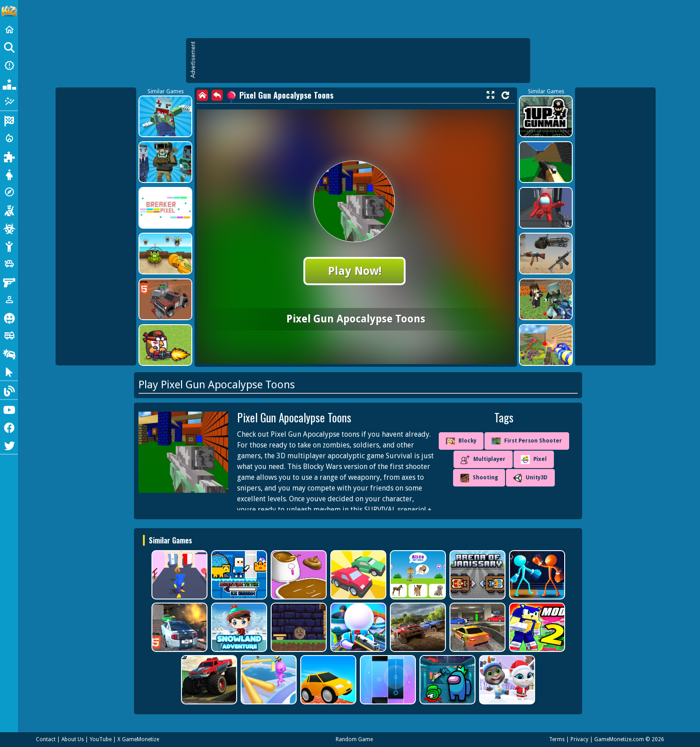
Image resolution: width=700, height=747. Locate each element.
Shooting (479, 478)
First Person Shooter (527, 441)
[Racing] (9, 120)
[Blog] (9, 390)
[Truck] (9, 335)
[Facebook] (9, 427)
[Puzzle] (9, 156)
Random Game (354, 739)
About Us (73, 739)
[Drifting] (9, 353)
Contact (46, 739)
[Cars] (9, 264)
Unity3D (530, 478)
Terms (557, 739)
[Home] (9, 30)
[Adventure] (9, 192)
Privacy (579, 739)
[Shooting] (9, 210)
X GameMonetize (138, 739)
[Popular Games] (9, 83)
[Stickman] (9, 246)
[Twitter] (9, 445)
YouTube (101, 739)
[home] (202, 95)
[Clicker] (9, 371)
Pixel (534, 460)
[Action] (9, 138)
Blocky (461, 441)
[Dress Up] (9, 174)
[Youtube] (9, 409)
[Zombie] (9, 228)
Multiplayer (483, 460)
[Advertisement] (363, 61)
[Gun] (9, 282)
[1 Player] (9, 300)
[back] (217, 95)
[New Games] (9, 65)
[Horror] (9, 317)
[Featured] (9, 101)
